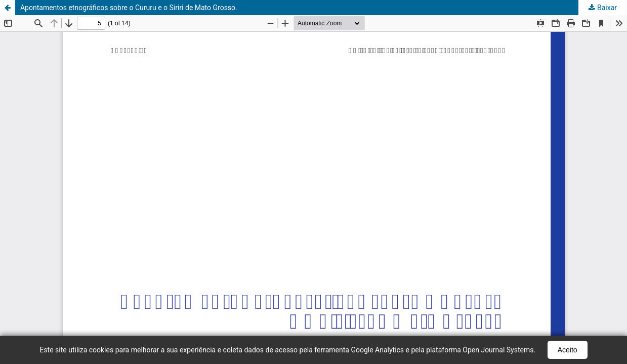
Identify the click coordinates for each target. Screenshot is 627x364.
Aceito (568, 350)
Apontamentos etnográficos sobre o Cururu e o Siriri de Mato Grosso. (129, 8)
